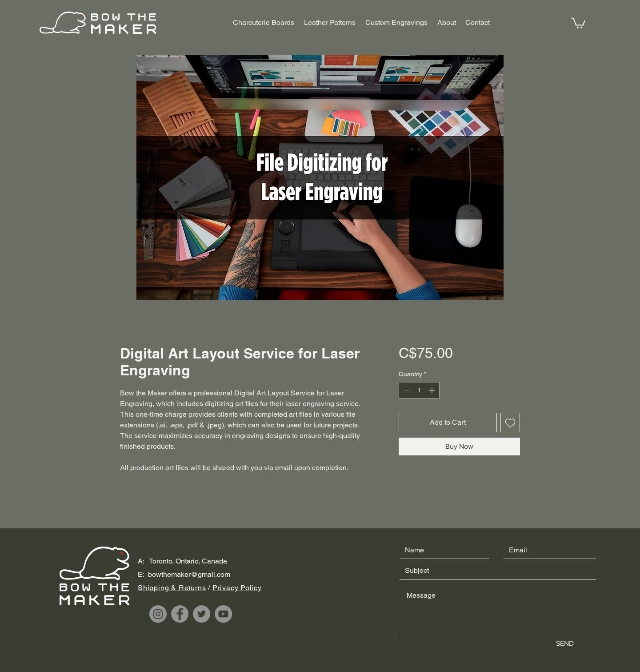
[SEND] (565, 644)
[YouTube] (223, 614)
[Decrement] (406, 390)
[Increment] (433, 390)
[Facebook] (180, 614)
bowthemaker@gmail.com (189, 574)
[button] (578, 22)
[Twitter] (202, 614)
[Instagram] (158, 614)
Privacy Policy (237, 588)
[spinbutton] (419, 390)
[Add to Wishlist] (510, 423)
